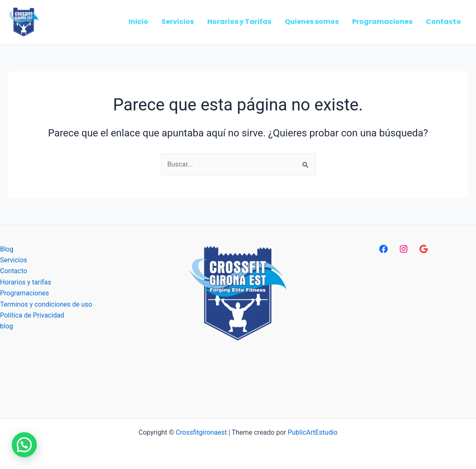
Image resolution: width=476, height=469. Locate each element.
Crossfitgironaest (201, 432)
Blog (7, 249)
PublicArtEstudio (313, 432)
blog (6, 326)
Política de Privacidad (32, 315)
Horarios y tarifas (26, 282)
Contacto (14, 271)
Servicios (14, 260)
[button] (24, 445)
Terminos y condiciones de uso (46, 304)
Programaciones (24, 293)
